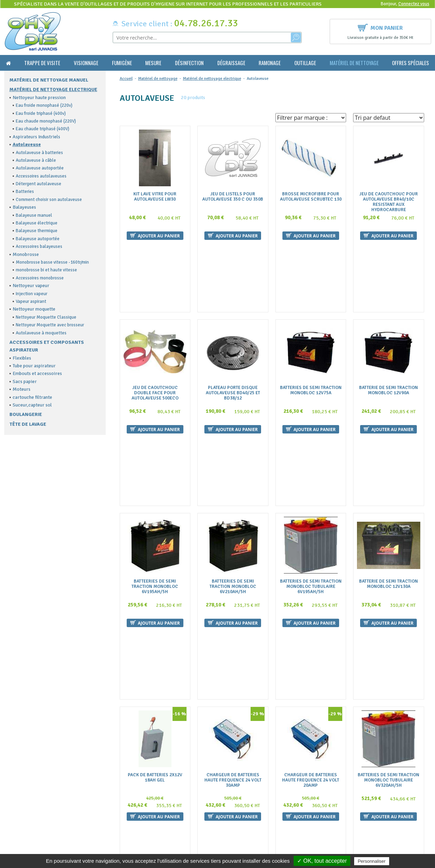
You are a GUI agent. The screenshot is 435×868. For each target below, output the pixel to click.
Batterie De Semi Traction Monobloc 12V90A (388, 327)
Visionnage (86, 63)
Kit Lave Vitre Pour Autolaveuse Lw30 (155, 197)
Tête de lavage (28, 424)
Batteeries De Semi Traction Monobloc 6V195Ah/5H (155, 460)
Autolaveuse (27, 144)
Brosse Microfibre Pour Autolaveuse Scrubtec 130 (311, 197)
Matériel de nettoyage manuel (49, 80)
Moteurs (22, 389)
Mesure (153, 63)
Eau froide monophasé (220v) (44, 105)
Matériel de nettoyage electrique (53, 89)
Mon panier (380, 27)
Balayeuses (24, 207)
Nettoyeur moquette (34, 309)
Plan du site (128, 839)
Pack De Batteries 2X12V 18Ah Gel (155, 588)
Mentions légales (134, 832)
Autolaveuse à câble (36, 160)
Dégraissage (231, 63)
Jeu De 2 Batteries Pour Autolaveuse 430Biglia (155, 718)
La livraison (128, 825)
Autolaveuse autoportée (40, 168)
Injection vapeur (31, 294)
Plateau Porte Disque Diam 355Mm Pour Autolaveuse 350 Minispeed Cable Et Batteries (311, 723)
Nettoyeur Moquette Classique (46, 317)
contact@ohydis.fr (26, 818)
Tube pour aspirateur (34, 366)
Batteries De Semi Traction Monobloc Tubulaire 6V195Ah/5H (311, 460)
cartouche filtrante (32, 397)
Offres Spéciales (411, 63)
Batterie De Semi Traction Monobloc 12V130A (388, 457)
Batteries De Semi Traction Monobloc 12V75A (311, 327)
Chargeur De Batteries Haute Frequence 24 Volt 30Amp (233, 590)
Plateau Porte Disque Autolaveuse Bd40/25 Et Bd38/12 (233, 330)
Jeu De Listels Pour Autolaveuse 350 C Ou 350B (233, 197)
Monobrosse (26, 254)
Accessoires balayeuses (39, 246)
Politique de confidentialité (145, 846)
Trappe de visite (42, 63)
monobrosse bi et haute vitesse (46, 270)
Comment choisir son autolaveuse (49, 200)
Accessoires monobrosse (40, 278)
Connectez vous (414, 4)
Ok (406, 811)
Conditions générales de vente (147, 812)
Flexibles (22, 358)
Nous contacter (132, 819)
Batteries (25, 192)
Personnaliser (372, 861)
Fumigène (122, 63)
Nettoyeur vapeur (31, 286)
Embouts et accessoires (37, 373)
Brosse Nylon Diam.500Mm (233, 715)
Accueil (126, 79)
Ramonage (270, 63)
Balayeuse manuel (34, 215)
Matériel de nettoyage (354, 63)
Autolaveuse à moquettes (41, 333)
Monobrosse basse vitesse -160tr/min (52, 262)
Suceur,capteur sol (32, 405)
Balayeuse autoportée (38, 239)
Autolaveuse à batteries (39, 153)
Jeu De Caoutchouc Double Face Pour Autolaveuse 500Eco (155, 330)
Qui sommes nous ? (136, 798)
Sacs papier (25, 381)
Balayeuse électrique (37, 223)
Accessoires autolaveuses (41, 176)
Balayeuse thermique (37, 231)
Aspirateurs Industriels (36, 137)
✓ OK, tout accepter (322, 861)
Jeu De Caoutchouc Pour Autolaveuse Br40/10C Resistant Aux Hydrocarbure (389, 202)
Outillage (305, 63)
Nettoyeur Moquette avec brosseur (50, 325)
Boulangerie (26, 414)
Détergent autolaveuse (38, 184)
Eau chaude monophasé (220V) (46, 121)
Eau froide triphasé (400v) (41, 113)
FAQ (121, 805)
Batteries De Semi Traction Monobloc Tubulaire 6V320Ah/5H (388, 590)
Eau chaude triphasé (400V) (43, 129)
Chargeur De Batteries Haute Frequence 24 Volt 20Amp (311, 590)
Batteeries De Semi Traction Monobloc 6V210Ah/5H (233, 460)
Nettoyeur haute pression (39, 98)
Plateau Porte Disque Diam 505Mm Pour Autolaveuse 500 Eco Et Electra (389, 720)
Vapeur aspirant (31, 301)
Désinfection (189, 63)
